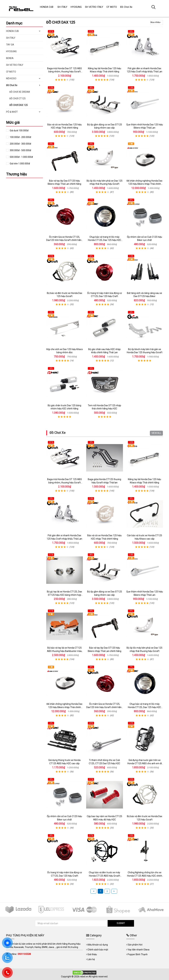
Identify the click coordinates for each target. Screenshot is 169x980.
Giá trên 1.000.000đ (20, 164)
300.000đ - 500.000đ (20, 150)
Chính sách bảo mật (98, 950)
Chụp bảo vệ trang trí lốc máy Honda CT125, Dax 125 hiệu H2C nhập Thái (105, 240)
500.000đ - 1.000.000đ (21, 157)
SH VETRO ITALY (15, 65)
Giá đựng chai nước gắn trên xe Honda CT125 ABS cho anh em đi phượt (145, 763)
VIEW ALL (156, 433)
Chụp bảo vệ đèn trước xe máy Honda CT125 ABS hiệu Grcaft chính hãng (104, 876)
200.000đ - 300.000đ (20, 144)
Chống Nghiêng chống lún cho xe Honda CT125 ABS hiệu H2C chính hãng (145, 876)
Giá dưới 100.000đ (19, 131)
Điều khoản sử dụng (98, 945)
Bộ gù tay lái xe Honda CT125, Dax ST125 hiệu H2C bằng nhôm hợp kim (64, 595)
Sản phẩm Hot (135, 945)
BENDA (10, 58)
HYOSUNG (11, 51)
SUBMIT (121, 923)
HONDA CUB (12, 31)
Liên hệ (91, 959)
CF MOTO (11, 72)
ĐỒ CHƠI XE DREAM (20, 92)
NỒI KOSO (11, 78)
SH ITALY (11, 38)
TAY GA (10, 45)
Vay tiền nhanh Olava (138, 950)
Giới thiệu (92, 954)
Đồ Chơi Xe (58, 433)
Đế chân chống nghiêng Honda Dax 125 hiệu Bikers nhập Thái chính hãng (144, 184)
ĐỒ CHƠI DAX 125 (19, 105)
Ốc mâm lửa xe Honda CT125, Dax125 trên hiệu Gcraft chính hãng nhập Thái (64, 240)
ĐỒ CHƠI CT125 (17, 98)
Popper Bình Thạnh (138, 954)
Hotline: (20, 954)
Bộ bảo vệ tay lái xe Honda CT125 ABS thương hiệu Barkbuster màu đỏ (64, 651)
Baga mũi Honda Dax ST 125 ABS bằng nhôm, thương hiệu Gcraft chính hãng (65, 72)
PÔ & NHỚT (12, 112)
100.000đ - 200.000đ (20, 137)
